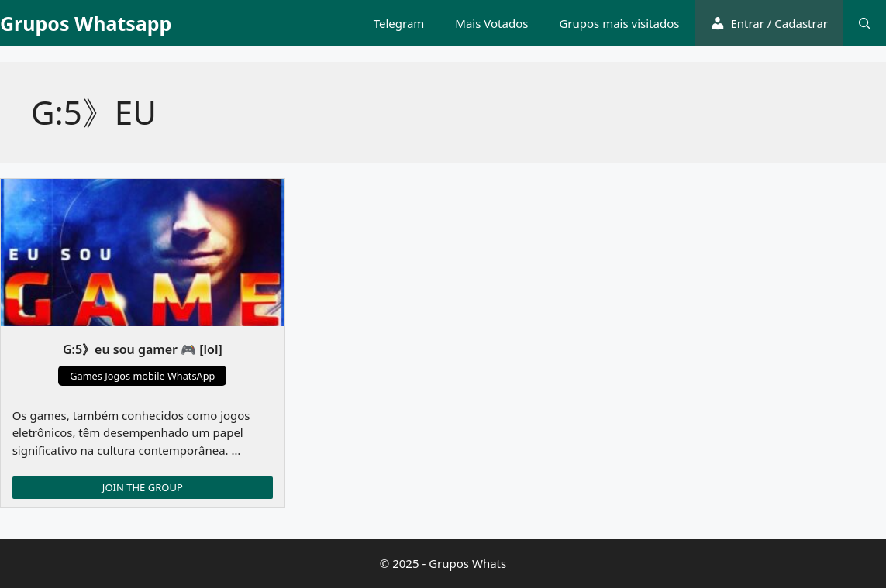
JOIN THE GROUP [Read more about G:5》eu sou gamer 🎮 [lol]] (143, 487)
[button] (865, 23)
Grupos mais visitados (619, 23)
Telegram (399, 23)
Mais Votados (491, 23)
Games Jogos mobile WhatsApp (142, 376)
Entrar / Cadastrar (769, 23)
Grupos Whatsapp (86, 23)
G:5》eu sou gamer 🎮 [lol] (143, 349)
